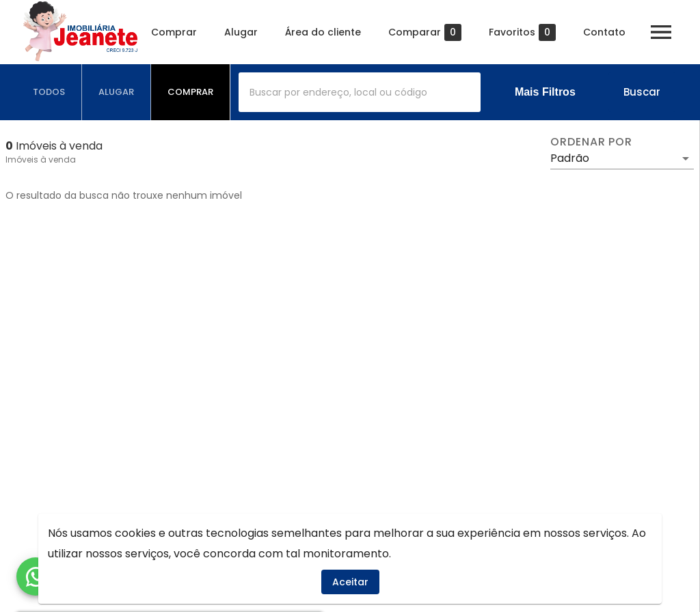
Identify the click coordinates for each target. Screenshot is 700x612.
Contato (608, 32)
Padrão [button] (570, 158)
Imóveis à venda (41, 159)
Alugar (245, 32)
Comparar (429, 32)
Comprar (178, 32)
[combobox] (360, 92)
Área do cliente (327, 32)
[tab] (49, 92)
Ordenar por (591, 142)
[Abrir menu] (665, 32)
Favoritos (526, 32)
